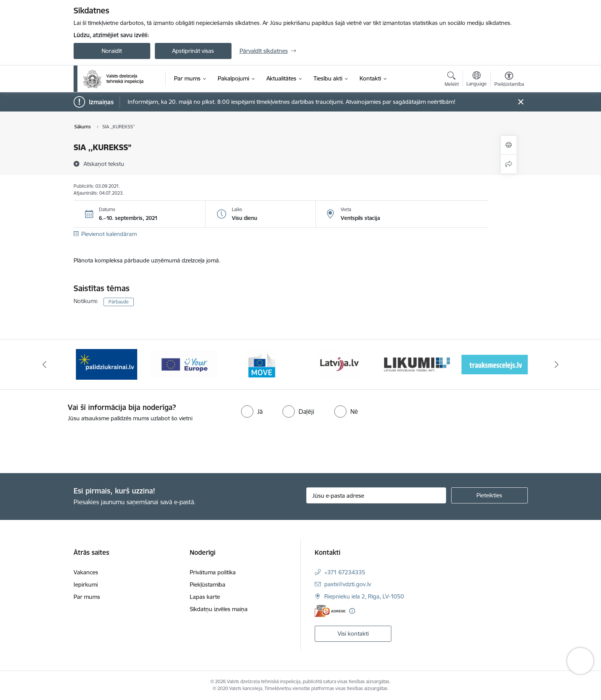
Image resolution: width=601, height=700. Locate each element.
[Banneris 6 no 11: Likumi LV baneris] (495, 364)
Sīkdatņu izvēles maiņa (219, 609)
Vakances (86, 572)
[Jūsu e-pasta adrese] (376, 495)
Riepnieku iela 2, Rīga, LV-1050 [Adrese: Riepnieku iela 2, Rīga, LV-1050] (364, 596)
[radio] (252, 411)
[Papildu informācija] (352, 611)
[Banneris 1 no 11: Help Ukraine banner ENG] (107, 364)
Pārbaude (119, 302)
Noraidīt (112, 51)
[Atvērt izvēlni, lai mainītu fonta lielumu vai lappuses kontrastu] (509, 80)
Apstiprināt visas (193, 51)
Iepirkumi (86, 584)
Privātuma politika (213, 572)
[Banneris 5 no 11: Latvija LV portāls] (417, 364)
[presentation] (64, 444)
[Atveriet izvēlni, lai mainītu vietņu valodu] (477, 80)
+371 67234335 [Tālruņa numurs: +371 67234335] (345, 572)
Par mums (87, 597)
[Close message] (520, 102)
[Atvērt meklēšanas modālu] (452, 80)
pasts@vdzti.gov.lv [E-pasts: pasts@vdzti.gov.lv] (348, 584)
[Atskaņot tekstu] (104, 164)
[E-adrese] (330, 611)
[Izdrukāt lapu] (509, 145)
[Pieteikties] (489, 495)
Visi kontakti (353, 634)
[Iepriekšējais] (44, 364)
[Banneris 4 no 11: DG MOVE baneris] (339, 364)
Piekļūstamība (208, 584)
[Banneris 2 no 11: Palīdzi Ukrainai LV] (184, 364)
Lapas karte (205, 597)
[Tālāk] (557, 364)
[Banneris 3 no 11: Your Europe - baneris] (262, 364)
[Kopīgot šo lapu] (509, 164)
